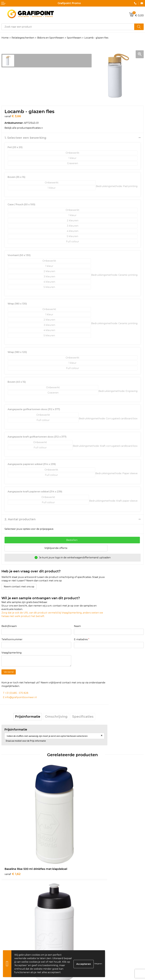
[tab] (28, 717)
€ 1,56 (84, 839)
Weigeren (98, 964)
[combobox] (68, 27)
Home (5, 38)
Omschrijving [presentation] (56, 717)
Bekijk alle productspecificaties (24, 128)
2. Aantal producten (20, 519)
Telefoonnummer (12, 639)
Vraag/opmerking (12, 653)
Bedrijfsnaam (9, 626)
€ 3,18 (13, 924)
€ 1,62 (13, 839)
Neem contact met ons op (19, 587)
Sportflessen (74, 38)
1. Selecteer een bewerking (25, 138)
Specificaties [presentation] (83, 717)
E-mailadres (82, 639)
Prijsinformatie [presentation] (28, 717)
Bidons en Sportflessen (51, 38)
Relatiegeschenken (23, 38)
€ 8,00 (84, 924)
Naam (77, 626)
